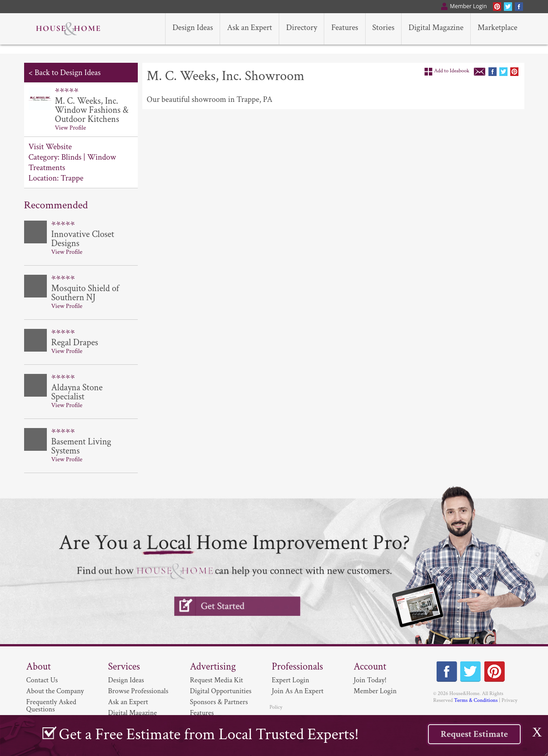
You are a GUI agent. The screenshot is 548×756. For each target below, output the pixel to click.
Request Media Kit (217, 680)
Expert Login (291, 680)
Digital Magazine (133, 713)
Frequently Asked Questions (51, 706)
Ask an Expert (128, 702)
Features (202, 713)
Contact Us (42, 680)
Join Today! (370, 680)
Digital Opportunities (221, 691)
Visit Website (50, 147)
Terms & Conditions (476, 700)
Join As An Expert (298, 691)
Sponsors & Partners (219, 702)
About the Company (55, 691)
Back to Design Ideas (68, 73)
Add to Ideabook (452, 71)
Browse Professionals (138, 691)
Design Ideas (126, 680)
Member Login (375, 691)
